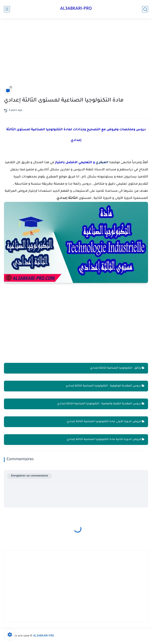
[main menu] (7, 9)
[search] (145, 9)
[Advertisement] (76, 54)
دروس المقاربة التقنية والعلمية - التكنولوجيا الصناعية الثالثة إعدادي (101, 404)
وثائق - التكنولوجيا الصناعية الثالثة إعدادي (117, 368)
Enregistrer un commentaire (30, 476)
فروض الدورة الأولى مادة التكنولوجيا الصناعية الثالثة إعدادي (106, 422)
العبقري (102, 163)
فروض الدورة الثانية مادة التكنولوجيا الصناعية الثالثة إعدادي (106, 439)
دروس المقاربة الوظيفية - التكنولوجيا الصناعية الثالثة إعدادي (105, 386)
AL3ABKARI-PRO (76, 9)
